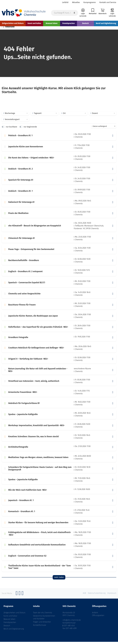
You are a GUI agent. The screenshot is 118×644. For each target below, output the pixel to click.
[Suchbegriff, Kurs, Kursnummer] (65, 13)
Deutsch (7, 628)
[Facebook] (17, 597)
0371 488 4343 (69, 628)
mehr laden (59, 579)
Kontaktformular (40, 627)
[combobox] (15, 115)
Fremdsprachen (10, 625)
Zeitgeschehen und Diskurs (14, 615)
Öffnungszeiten (98, 618)
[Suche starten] (74, 13)
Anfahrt (95, 615)
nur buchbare (11, 129)
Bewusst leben (9, 621)
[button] (113, 138)
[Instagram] (20, 597)
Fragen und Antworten (42, 624)
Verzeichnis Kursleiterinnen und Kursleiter (44, 619)
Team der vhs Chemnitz (42, 615)
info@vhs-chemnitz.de (72, 622)
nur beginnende (30, 129)
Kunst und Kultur (10, 618)
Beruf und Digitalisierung (14, 631)
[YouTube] (23, 597)
